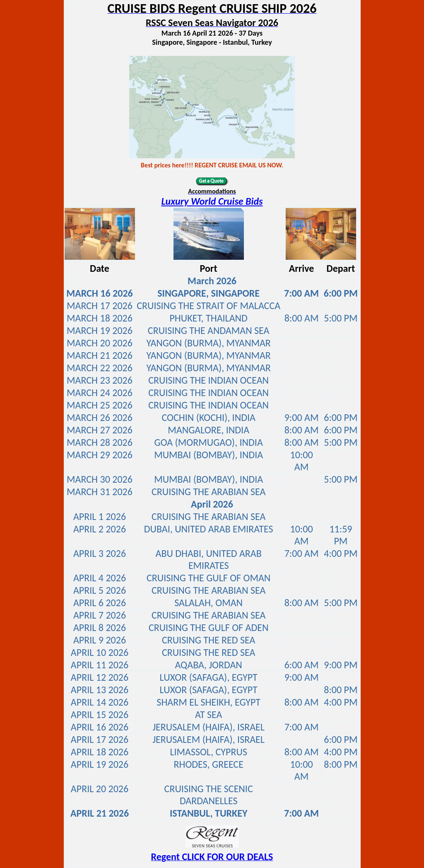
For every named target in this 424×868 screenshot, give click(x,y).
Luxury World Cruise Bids (212, 201)
